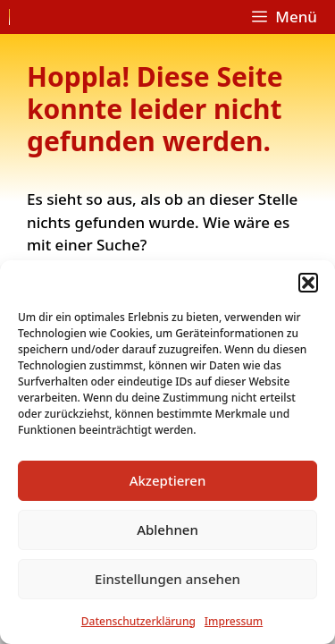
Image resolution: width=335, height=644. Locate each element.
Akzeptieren (168, 480)
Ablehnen (167, 530)
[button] (308, 283)
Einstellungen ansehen (167, 579)
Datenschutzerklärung (138, 621)
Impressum (234, 621)
